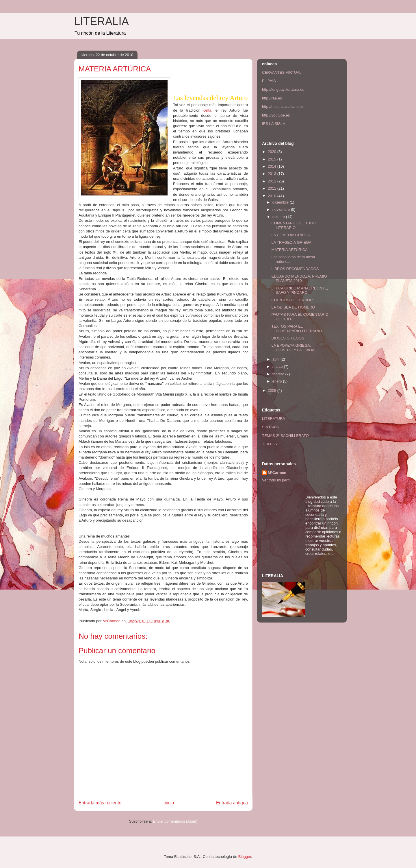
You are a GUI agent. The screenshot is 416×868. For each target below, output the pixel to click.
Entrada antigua (232, 803)
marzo (278, 366)
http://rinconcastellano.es (283, 107)
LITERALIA (101, 21)
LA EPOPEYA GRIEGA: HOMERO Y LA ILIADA (293, 348)
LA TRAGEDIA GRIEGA (291, 242)
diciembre (281, 202)
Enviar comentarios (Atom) (175, 821)
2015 (273, 159)
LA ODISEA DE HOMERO (293, 307)
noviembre (282, 209)
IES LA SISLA (274, 124)
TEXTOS (270, 444)
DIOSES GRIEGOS (288, 338)
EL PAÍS (269, 81)
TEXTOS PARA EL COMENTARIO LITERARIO (296, 329)
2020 (273, 152)
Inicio (169, 803)
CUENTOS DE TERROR (292, 300)
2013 (273, 174)
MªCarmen (277, 473)
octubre (279, 217)
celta (207, 110)
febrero (279, 374)
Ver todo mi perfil (276, 480)
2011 (273, 188)
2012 (273, 181)
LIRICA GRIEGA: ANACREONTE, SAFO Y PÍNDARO (300, 290)
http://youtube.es (276, 115)
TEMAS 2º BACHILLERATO (285, 436)
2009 (273, 390)
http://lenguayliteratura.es (283, 89)
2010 (273, 196)
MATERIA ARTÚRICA (289, 250)
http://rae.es (272, 98)
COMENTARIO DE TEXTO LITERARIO (294, 225)
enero (278, 381)
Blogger (245, 857)
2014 (273, 166)
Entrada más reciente (100, 803)
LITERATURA (274, 419)
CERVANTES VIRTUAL (282, 72)
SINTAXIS (270, 427)
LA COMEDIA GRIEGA (290, 235)
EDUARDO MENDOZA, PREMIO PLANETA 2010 (299, 279)
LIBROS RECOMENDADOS (295, 269)
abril (276, 359)
